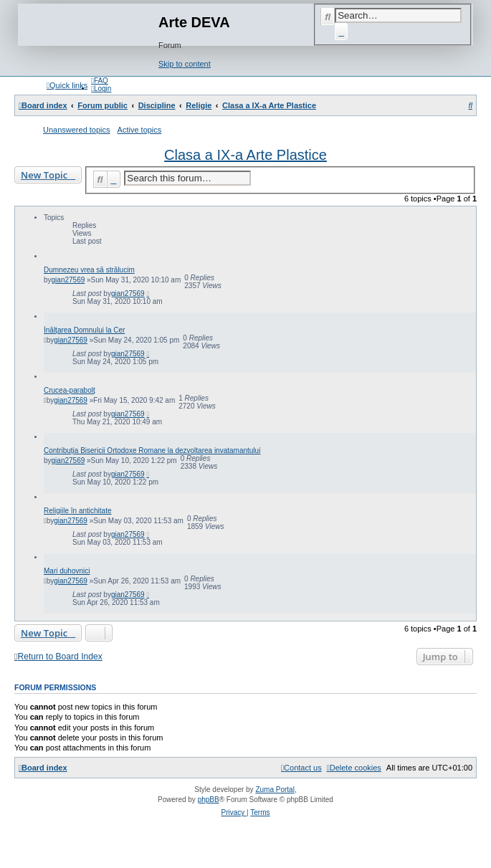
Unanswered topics (77, 130)
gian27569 (68, 280)
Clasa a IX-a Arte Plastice (245, 155)
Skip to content (185, 64)
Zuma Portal (275, 790)
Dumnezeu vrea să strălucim (89, 270)
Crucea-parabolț (70, 390)
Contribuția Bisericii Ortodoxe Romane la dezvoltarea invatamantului (152, 450)
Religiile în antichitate (78, 511)
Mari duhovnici (67, 571)
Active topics (140, 130)
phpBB (209, 800)
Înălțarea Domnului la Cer (84, 330)
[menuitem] (100, 81)
